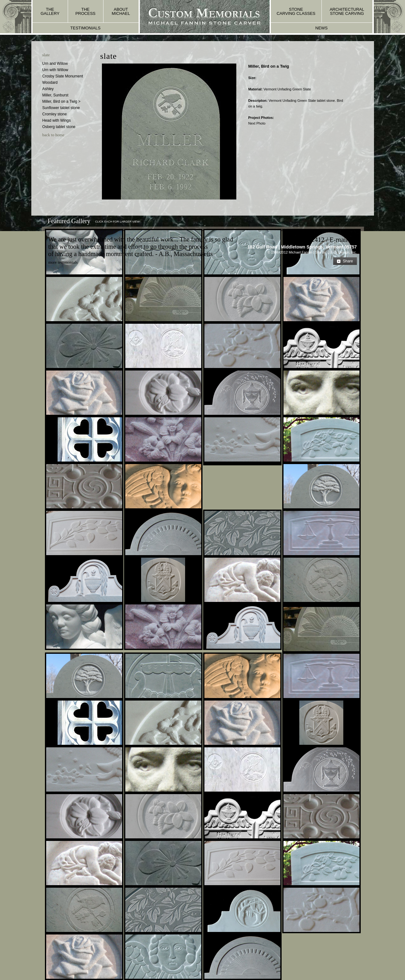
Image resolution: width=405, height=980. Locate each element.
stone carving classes (296, 11)
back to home (53, 135)
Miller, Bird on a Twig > (62, 101)
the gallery (50, 11)
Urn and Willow (55, 64)
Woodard (50, 83)
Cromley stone (55, 114)
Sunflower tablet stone (61, 108)
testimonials (85, 28)
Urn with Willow (55, 70)
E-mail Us (343, 240)
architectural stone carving (347, 11)
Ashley (48, 89)
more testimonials (63, 262)
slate (46, 55)
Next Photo (257, 123)
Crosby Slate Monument (63, 76)
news (322, 28)
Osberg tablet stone (59, 127)
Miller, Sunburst (56, 95)
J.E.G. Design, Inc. (342, 252)
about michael (121, 11)
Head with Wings (57, 120)
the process (85, 11)
